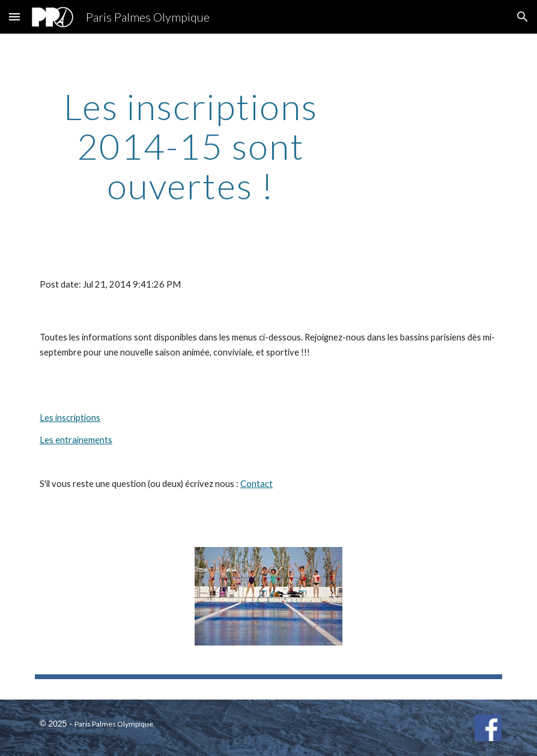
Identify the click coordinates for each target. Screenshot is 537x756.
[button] (14, 17)
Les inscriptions (70, 418)
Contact (256, 484)
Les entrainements (76, 440)
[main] (191, 146)
